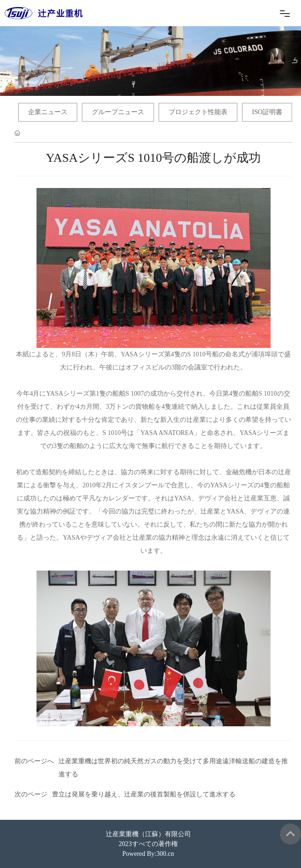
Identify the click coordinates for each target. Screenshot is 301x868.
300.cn (165, 854)
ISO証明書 (267, 112)
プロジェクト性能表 (198, 112)
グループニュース (118, 112)
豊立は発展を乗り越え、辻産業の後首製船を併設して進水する (144, 794)
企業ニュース (48, 112)
